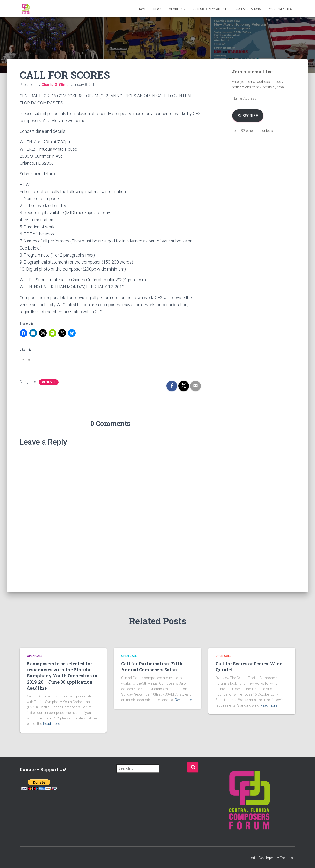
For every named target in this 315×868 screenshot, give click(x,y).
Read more (51, 724)
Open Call (49, 382)
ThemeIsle (288, 858)
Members (177, 9)
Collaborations (248, 9)
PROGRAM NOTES (280, 9)
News (157, 9)
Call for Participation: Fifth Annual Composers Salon (152, 667)
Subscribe (248, 116)
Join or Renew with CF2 (211, 9)
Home (142, 9)
